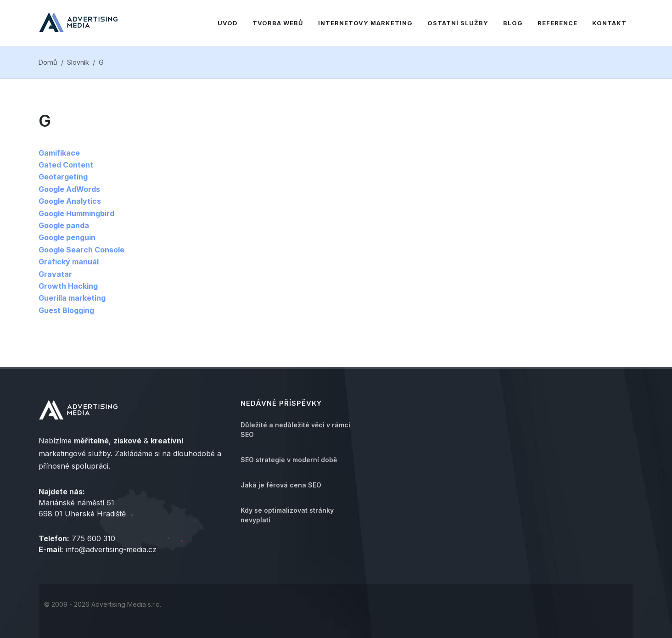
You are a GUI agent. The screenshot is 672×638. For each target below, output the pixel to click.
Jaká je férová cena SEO (281, 485)
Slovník (78, 62)
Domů (48, 62)
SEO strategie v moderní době (289, 460)
